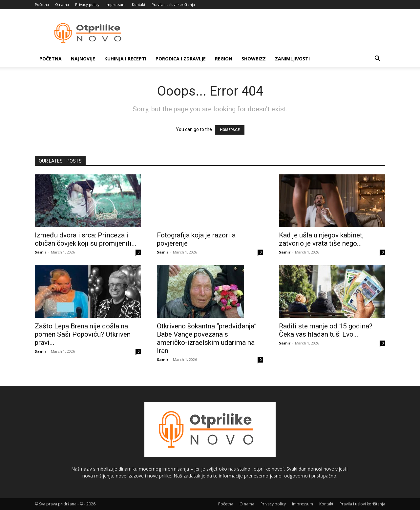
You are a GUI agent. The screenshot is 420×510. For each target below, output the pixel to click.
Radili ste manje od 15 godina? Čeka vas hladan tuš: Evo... (326, 330)
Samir (41, 252)
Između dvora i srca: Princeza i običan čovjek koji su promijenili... (86, 239)
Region (224, 59)
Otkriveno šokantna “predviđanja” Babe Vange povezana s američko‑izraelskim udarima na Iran (207, 338)
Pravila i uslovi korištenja (173, 4)
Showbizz (254, 59)
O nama (62, 4)
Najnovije (83, 59)
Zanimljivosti (292, 59)
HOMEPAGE (230, 130)
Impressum (116, 4)
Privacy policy (87, 4)
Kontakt (139, 4)
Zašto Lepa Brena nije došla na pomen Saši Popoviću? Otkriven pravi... (83, 334)
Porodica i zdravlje (181, 59)
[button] (377, 59)
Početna (42, 4)
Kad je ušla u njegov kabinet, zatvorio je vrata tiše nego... (321, 239)
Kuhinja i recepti (125, 59)
